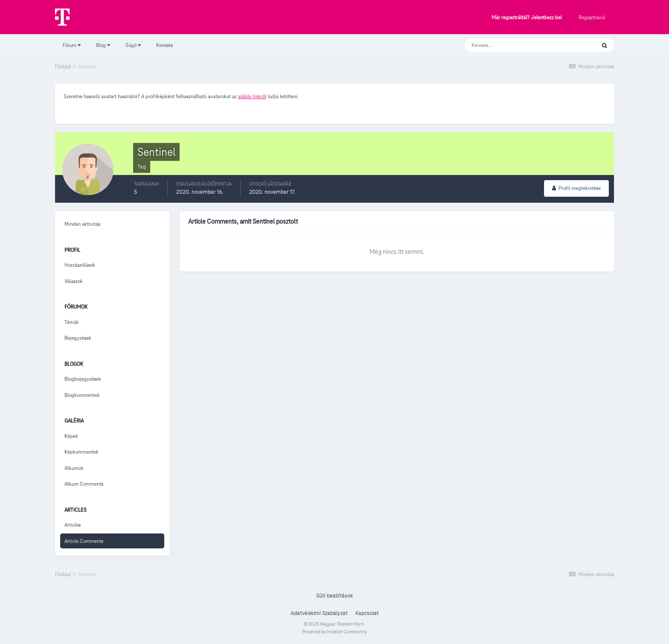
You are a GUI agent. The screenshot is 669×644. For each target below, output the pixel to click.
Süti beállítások (334, 596)
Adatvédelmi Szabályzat (319, 613)
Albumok (74, 468)
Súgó (133, 45)
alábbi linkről (252, 96)
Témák (72, 322)
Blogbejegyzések (83, 379)
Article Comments (84, 541)
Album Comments (84, 484)
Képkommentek (81, 452)
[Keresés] (522, 45)
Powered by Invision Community (335, 632)
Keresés (164, 45)
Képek (71, 436)
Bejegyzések (78, 338)
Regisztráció (592, 17)
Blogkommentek (82, 395)
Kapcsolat (367, 613)
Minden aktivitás (82, 224)
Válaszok (74, 281)
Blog (103, 45)
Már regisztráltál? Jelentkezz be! (527, 18)
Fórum (72, 45)
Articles (73, 525)
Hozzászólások (80, 265)
